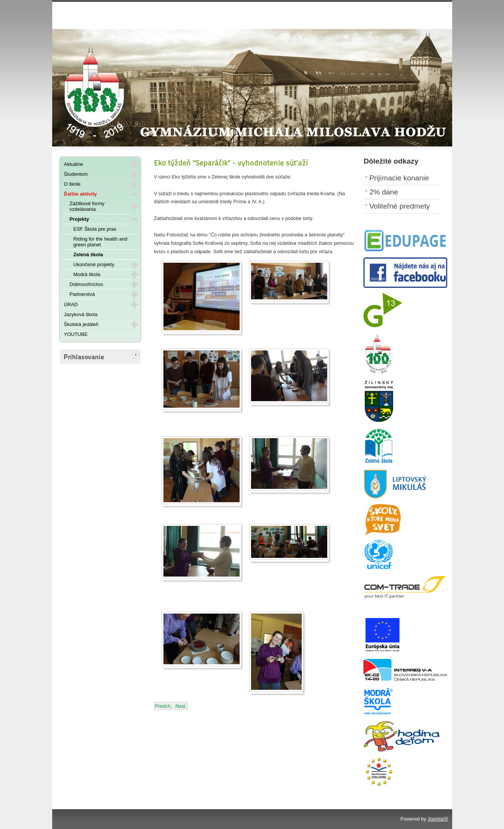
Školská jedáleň (81, 324)
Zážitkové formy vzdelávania (87, 206)
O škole (72, 184)
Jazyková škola (81, 314)
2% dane (384, 192)
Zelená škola (88, 255)
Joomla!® (438, 819)
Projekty (79, 219)
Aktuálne (74, 164)
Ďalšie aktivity (81, 194)
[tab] (137, 355)
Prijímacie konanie (399, 178)
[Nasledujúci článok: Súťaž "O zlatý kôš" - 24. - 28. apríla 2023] (181, 706)
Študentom (76, 174)
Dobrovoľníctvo (86, 284)
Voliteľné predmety (399, 206)
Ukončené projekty (94, 264)
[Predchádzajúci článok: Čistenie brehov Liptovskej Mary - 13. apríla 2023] (163, 706)
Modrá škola (87, 274)
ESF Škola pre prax (95, 229)
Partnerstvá (82, 294)
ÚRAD (71, 304)
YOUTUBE (76, 334)
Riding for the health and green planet (101, 242)
